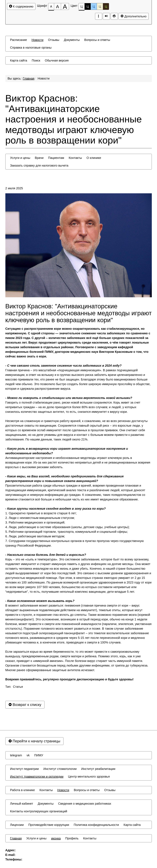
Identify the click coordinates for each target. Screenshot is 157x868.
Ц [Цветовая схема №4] (100, 6)
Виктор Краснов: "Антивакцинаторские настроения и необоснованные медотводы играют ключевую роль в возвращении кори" (74, 119)
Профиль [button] (72, 838)
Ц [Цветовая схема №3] (94, 6)
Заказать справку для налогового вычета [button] (39, 165)
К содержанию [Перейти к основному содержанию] (21, 6)
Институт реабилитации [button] (98, 769)
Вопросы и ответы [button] (97, 40)
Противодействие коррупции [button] (49, 825)
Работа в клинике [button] (23, 790)
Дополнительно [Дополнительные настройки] (134, 16)
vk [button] (28, 755)
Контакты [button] (75, 158)
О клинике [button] (94, 158)
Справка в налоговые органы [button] (31, 48)
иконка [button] (56, 838)
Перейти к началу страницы (34, 741)
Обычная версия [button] (57, 60)
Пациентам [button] (56, 158)
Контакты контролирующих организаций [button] (39, 811)
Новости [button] (37, 40)
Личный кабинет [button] (22, 804)
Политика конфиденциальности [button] (96, 825)
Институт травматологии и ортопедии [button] (37, 776)
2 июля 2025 (14, 188)
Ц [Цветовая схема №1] (82, 7)
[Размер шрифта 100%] (51, 6)
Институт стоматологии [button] (60, 769)
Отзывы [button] (54, 40)
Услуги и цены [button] (20, 158)
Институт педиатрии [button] (25, 769)
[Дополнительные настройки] (114, 16)
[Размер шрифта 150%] (57, 6)
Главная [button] (16, 838)
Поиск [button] (36, 60)
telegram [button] (16, 755)
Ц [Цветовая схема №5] (106, 6)
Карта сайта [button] (19, 60)
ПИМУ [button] (39, 755)
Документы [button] (72, 40)
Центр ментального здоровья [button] (89, 776)
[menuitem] (19, 40)
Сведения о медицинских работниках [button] (85, 804)
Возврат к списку (25, 705)
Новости (44, 78)
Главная (29, 78)
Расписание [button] (19, 40)
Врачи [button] (39, 158)
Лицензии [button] (17, 825)
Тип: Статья (14, 687)
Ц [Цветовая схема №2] (88, 6)
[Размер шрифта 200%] (65, 6)
